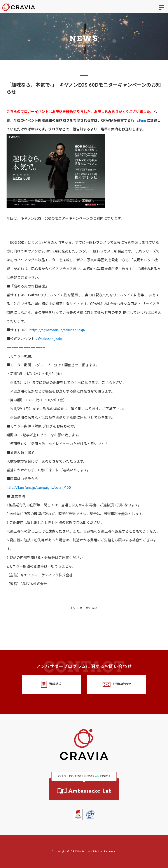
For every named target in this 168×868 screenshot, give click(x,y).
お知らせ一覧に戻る (84, 608)
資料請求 (51, 684)
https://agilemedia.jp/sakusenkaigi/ (57, 330)
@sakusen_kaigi (50, 339)
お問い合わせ (117, 684)
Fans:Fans (139, 121)
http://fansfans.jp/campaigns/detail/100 (39, 488)
